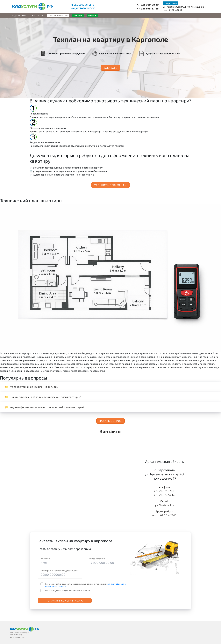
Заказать (110, 68)
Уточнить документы (111, 185)
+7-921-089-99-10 (148, 5)
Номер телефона (97, 559)
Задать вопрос (110, 421)
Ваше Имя (45, 559)
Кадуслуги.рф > (19, 15)
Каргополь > (37, 15)
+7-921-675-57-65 (148, 8)
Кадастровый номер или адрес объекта (60, 571)
